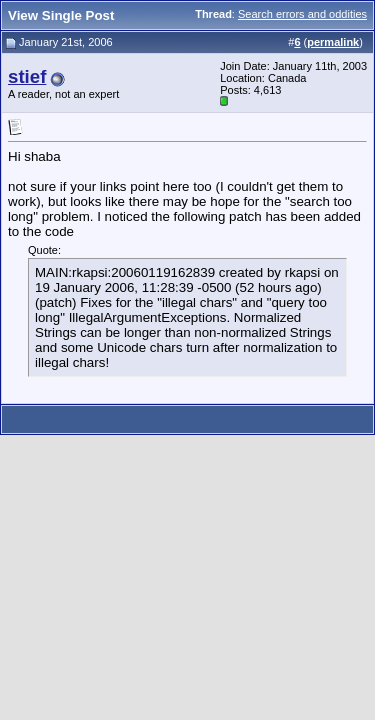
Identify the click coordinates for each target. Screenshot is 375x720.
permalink (333, 42)
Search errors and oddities (302, 14)
